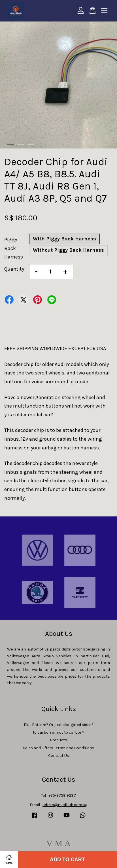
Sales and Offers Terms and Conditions (59, 748)
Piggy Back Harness (14, 248)
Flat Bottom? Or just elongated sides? (59, 725)
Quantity (14, 269)
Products (58, 740)
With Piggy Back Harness (64, 239)
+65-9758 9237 (62, 795)
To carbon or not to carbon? (58, 732)
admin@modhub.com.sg (65, 805)
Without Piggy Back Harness (68, 250)
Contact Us (59, 756)
